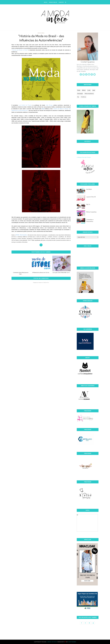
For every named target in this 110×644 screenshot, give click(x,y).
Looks (89, 90)
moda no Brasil (41, 33)
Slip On (88, 204)
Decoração (80, 94)
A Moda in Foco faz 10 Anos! (84, 157)
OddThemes (72, 642)
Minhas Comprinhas (91, 212)
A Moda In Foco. (52, 642)
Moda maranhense (89, 94)
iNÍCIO (46, 2)
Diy (78, 97)
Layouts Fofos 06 (91, 197)
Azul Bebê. (89, 189)
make (94, 90)
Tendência (83, 97)
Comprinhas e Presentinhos (90, 220)
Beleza (84, 90)
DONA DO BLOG (53, 2)
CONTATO (61, 2)
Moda (79, 90)
